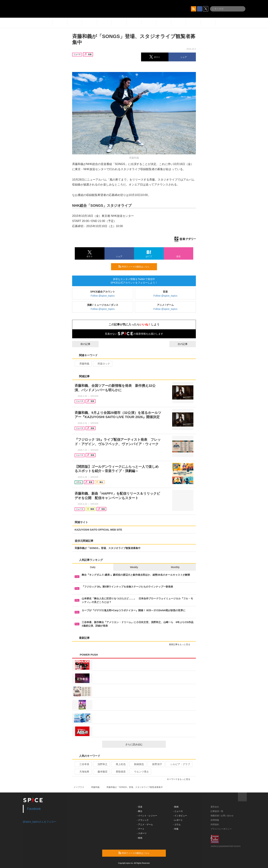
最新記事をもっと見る (181, 644)
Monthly (175, 567)
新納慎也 (137, 764)
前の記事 (82, 344)
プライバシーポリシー (221, 829)
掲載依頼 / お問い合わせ (222, 816)
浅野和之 (101, 764)
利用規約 (215, 824)
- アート (141, 829)
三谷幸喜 (83, 764)
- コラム (177, 824)
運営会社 (215, 807)
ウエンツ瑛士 (140, 772)
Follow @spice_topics (103, 296)
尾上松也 (119, 764)
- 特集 (176, 829)
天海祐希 (83, 772)
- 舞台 (140, 811)
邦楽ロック (102, 364)
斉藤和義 (83, 364)
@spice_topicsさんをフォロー (40, 822)
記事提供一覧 (217, 811)
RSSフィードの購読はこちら (136, 267)
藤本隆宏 (101, 772)
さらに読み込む (144, 744)
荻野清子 (156, 764)
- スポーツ (142, 833)
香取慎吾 (119, 772)
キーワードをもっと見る (180, 779)
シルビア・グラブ (179, 764)
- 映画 (140, 838)
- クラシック (143, 820)
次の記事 (186, 344)
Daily (93, 567)
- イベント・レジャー (147, 816)
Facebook (34, 809)
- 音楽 (140, 807)
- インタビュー (180, 816)
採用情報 (215, 820)
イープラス (79, 787)
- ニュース (178, 811)
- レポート (178, 820)
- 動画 (176, 807)
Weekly (134, 567)
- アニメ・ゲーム (145, 824)
